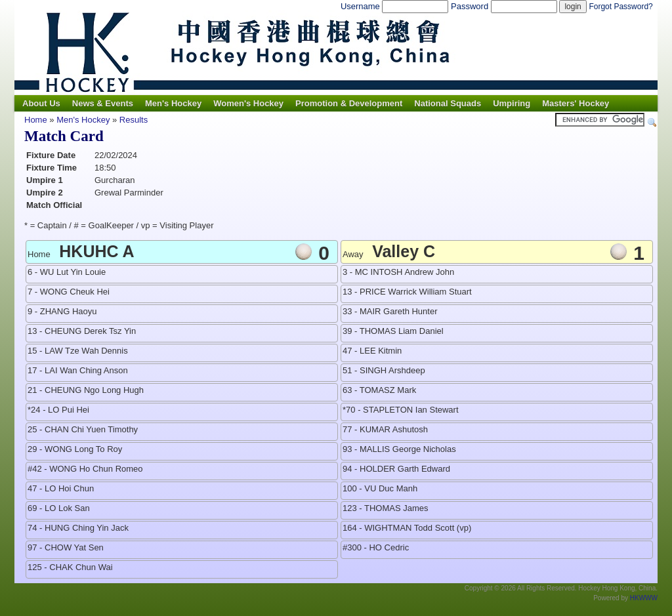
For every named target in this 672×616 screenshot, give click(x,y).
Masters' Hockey (576, 103)
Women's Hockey (248, 103)
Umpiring (512, 103)
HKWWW (644, 598)
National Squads (448, 103)
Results (134, 120)
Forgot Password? (620, 7)
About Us (41, 103)
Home (36, 120)
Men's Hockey (173, 103)
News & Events (103, 103)
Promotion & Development (349, 103)
